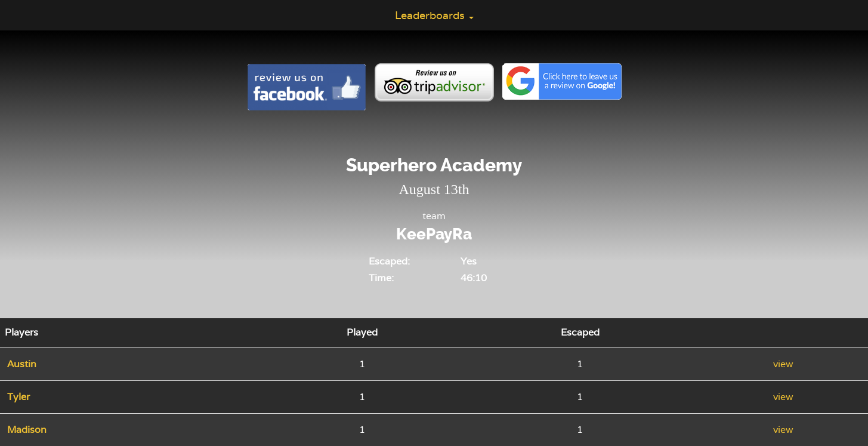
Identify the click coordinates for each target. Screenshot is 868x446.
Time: (381, 278)
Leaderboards (434, 15)
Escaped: (389, 261)
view (783, 364)
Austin (22, 364)
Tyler (18, 397)
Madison (27, 430)
